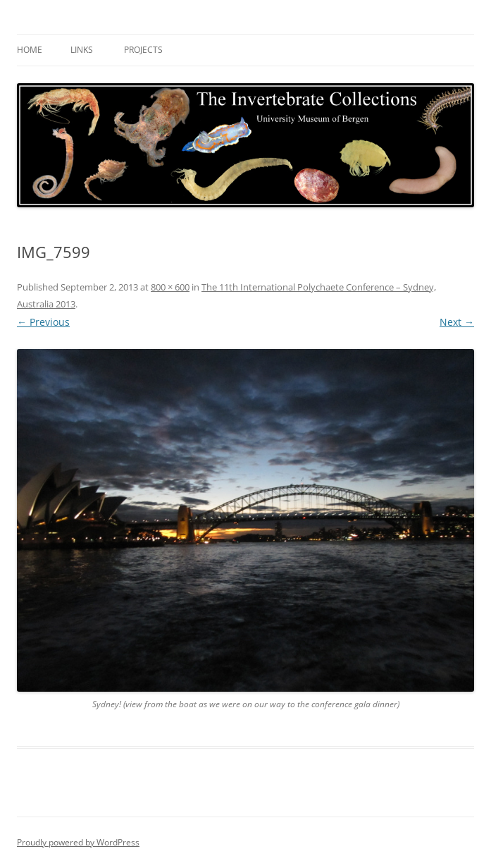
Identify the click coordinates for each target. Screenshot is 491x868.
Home (30, 50)
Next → (457, 322)
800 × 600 (170, 287)
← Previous (43, 322)
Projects (143, 50)
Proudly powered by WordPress (78, 842)
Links (82, 50)
